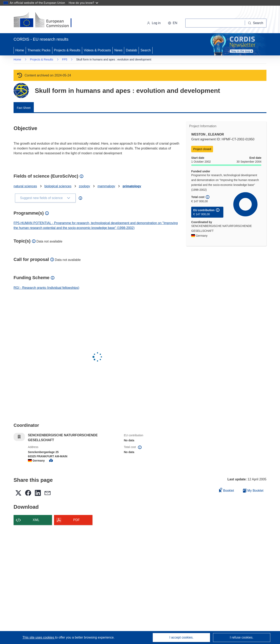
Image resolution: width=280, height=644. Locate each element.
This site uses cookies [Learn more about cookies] (39, 637)
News (118, 50)
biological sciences (58, 186)
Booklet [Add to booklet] (227, 490)
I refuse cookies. (242, 637)
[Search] (256, 23)
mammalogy (106, 186)
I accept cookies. (181, 637)
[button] (173, 23)
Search (146, 50)
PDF (76, 520)
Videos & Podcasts (97, 50)
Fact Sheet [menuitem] (24, 108)
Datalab (131, 50)
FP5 (65, 59)
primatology (132, 186)
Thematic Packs (39, 50)
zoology (84, 186)
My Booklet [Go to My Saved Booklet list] (253, 491)
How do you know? (84, 3)
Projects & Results (67, 50)
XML (36, 520)
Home (20, 50)
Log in (154, 23)
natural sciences (25, 186)
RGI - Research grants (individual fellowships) (46, 288)
